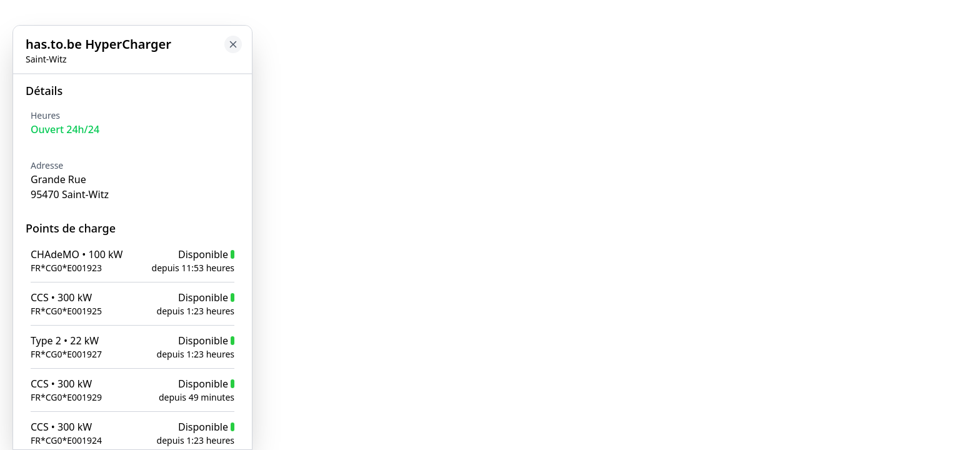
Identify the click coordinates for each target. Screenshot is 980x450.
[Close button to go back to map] (10, 86)
